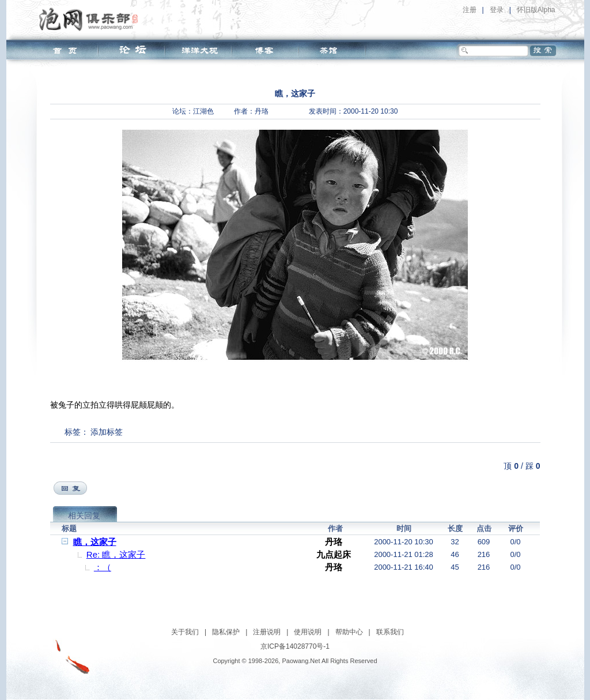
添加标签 (107, 432)
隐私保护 (226, 632)
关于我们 (185, 632)
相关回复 (84, 515)
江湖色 (203, 111)
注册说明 (267, 632)
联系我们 (390, 632)
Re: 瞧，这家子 (116, 554)
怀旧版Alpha (536, 10)
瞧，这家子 (95, 542)
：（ (103, 567)
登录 (497, 10)
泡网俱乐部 (91, 19)
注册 (470, 10)
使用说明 (308, 632)
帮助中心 (349, 632)
